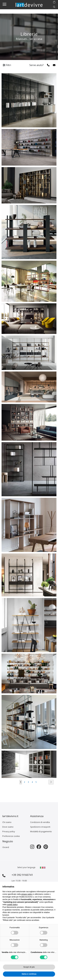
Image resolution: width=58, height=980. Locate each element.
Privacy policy (9, 831)
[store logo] (29, 4)
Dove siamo (8, 827)
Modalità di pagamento (41, 831)
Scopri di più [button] (29, 967)
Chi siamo (7, 822)
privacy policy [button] (27, 894)
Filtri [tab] (7, 65)
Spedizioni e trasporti (40, 827)
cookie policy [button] (12, 905)
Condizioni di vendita (40, 822)
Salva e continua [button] (29, 974)
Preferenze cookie (11, 836)
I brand (6, 847)
